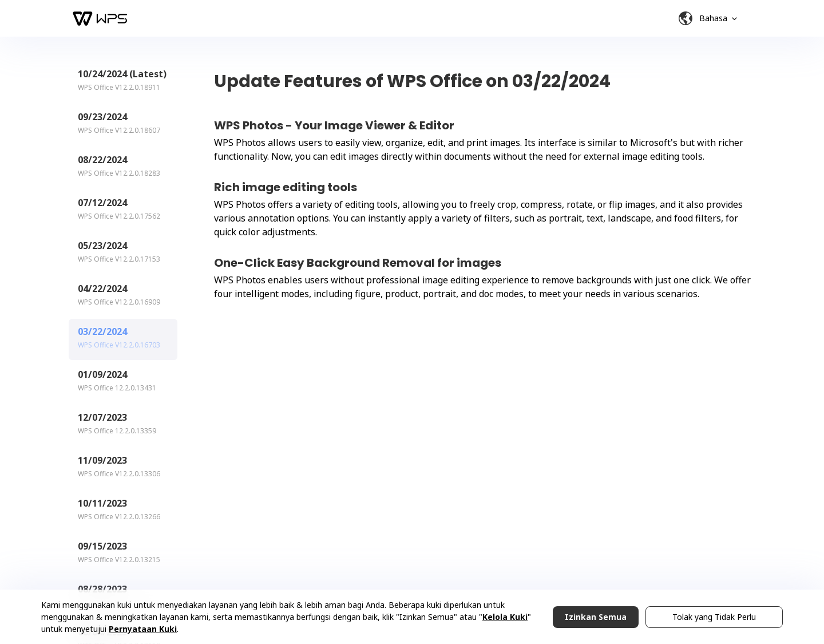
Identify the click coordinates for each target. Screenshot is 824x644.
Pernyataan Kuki (143, 629)
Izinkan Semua (596, 617)
